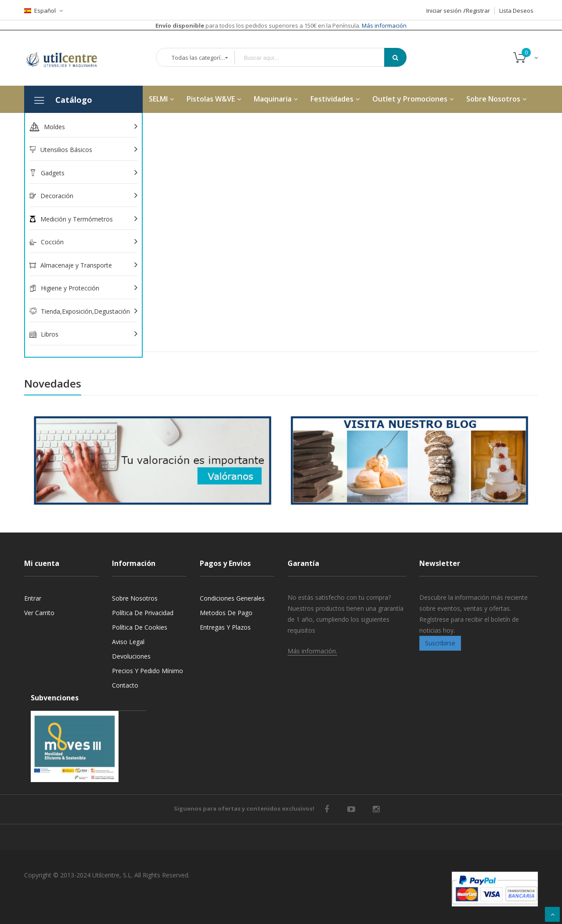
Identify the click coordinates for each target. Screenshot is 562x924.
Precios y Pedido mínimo (148, 671)
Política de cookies (140, 627)
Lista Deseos (516, 11)
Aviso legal (128, 642)
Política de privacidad (143, 613)
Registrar (478, 11)
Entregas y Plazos (225, 627)
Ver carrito (39, 613)
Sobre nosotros (135, 598)
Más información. (312, 651)
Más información (384, 25)
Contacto (125, 685)
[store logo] (68, 58)
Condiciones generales (232, 598)
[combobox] (316, 58)
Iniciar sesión (444, 11)
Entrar (33, 598)
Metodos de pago (226, 613)
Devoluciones (131, 656)
